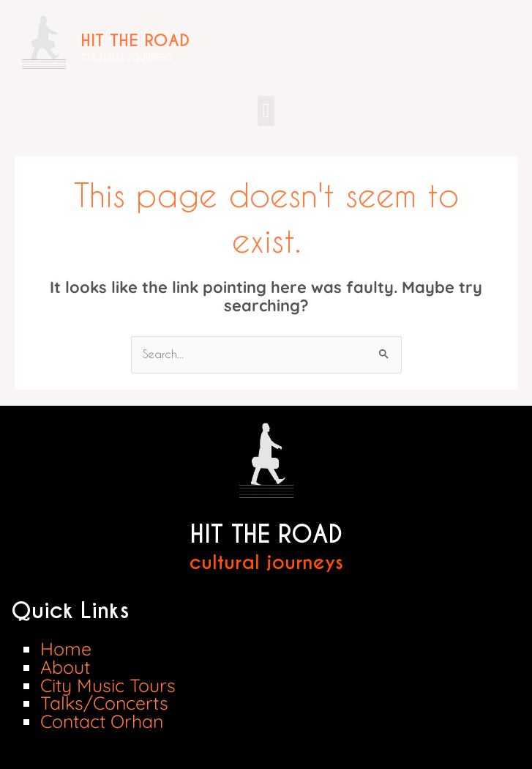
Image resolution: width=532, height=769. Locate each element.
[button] (266, 111)
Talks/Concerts (104, 703)
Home (66, 649)
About (65, 667)
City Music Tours (108, 685)
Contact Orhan (102, 721)
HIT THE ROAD (135, 40)
